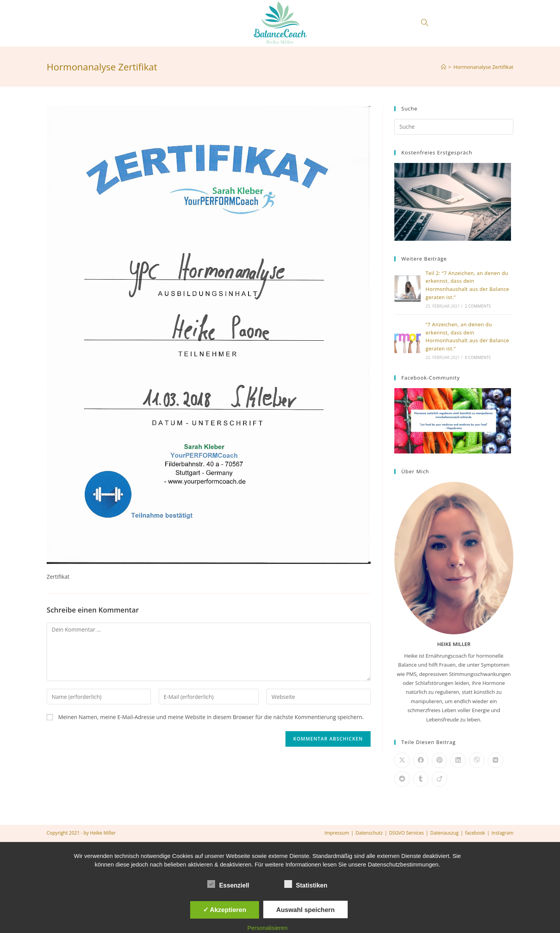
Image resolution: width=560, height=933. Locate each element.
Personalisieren (267, 928)
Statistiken (306, 884)
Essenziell (228, 884)
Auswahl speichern (305, 910)
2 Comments (478, 306)
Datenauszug (444, 833)
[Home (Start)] (444, 67)
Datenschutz (369, 833)
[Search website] (425, 23)
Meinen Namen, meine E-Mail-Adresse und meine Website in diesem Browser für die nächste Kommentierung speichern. (211, 717)
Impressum (337, 833)
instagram (502, 833)
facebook (475, 833)
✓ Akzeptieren (225, 910)
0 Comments (478, 357)
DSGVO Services (407, 833)
